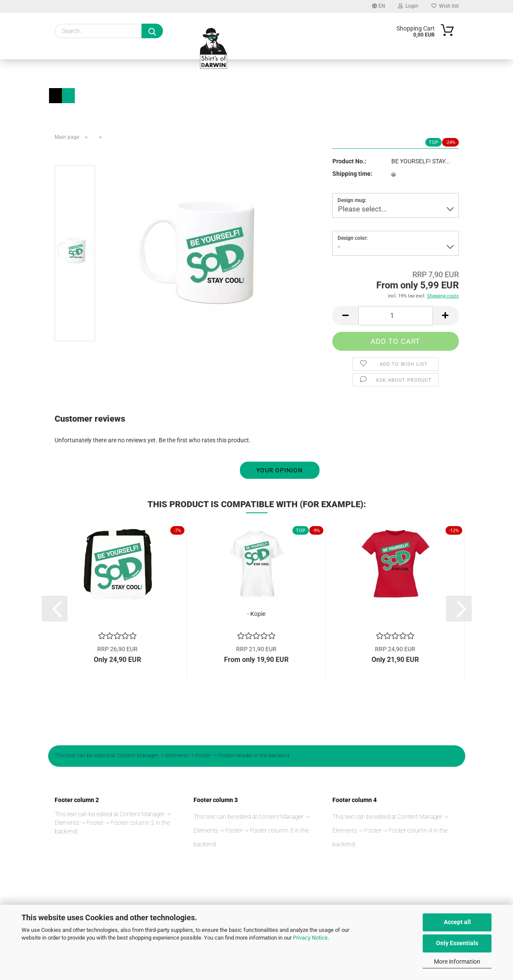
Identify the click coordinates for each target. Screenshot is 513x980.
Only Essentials (457, 943)
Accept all (457, 922)
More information (457, 962)
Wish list (445, 6)
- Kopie (256, 614)
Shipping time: (352, 174)
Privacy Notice (310, 938)
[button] (345, 316)
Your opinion (280, 470)
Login (408, 6)
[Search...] (152, 31)
